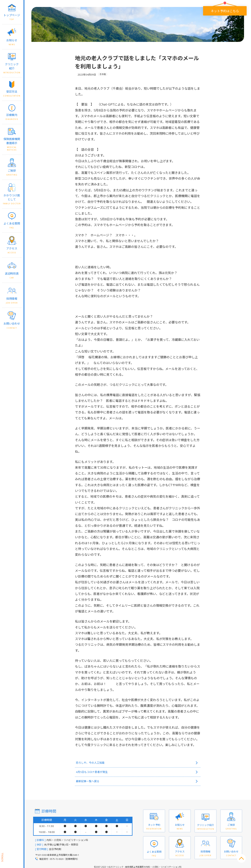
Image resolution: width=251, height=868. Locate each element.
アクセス (12, 250)
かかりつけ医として (12, 199)
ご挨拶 (12, 172)
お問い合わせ (12, 325)
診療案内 (12, 117)
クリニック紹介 (12, 68)
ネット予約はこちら (224, 11)
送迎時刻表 (12, 275)
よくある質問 (12, 225)
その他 (103, 74)
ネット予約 (154, 827)
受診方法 (12, 93)
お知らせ (12, 42)
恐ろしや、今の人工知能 (94, 762)
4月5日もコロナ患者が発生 (96, 771)
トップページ (12, 17)
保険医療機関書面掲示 (12, 144)
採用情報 (12, 300)
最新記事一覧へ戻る (91, 780)
